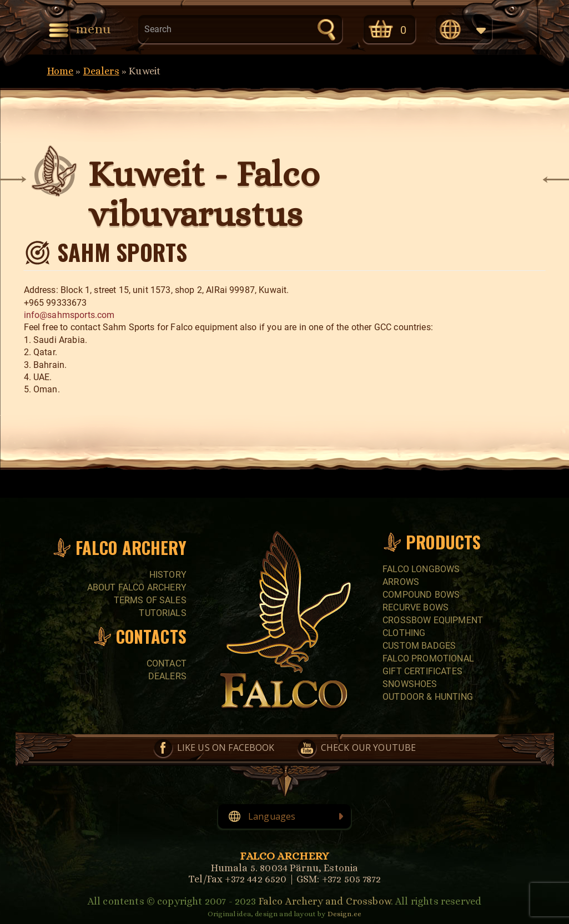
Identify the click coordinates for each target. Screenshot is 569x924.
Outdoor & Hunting (428, 697)
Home (61, 71)
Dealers (101, 71)
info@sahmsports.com (69, 315)
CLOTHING (404, 633)
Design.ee (344, 914)
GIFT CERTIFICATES (422, 671)
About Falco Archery (137, 587)
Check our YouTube (369, 748)
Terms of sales (150, 600)
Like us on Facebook (226, 748)
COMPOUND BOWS (421, 595)
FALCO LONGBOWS (421, 569)
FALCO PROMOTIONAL (428, 658)
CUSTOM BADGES (419, 646)
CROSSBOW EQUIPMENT (433, 620)
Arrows (401, 582)
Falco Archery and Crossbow (325, 901)
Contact (167, 663)
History (168, 575)
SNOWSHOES (410, 684)
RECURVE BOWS (416, 607)
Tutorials (162, 613)
